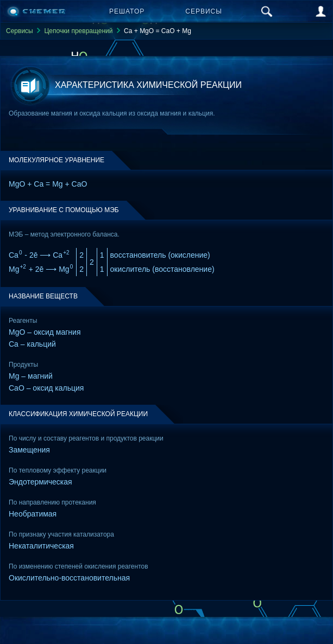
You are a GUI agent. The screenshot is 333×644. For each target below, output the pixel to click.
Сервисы (204, 11)
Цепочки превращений (78, 31)
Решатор (127, 11)
